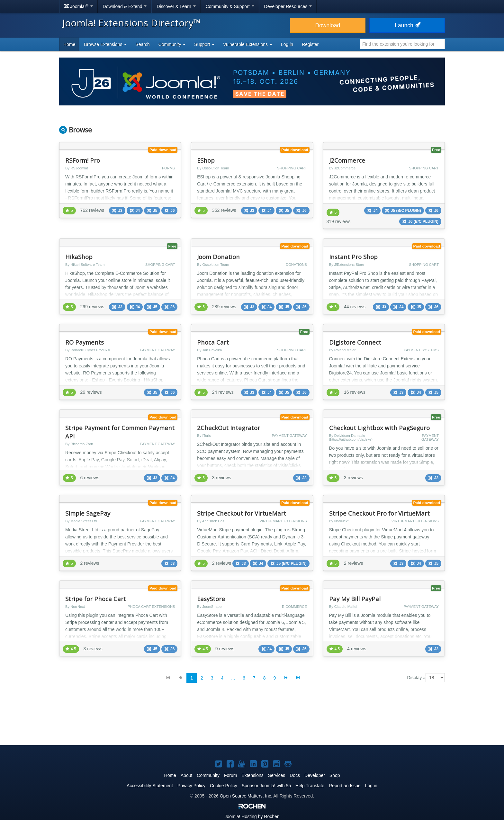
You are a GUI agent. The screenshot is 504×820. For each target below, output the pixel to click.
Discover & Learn (176, 6)
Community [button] (172, 44)
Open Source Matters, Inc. (246, 796)
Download (328, 25)
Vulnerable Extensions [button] (248, 44)
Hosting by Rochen (252, 816)
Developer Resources (288, 6)
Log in (287, 44)
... (233, 678)
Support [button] (204, 44)
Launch (407, 25)
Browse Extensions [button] (105, 44)
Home (69, 44)
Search (142, 44)
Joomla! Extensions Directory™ (132, 23)
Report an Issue (345, 786)
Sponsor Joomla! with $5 (266, 786)
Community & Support (230, 6)
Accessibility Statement (150, 786)
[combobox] (403, 44)
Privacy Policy (191, 786)
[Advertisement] (252, 719)
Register (310, 44)
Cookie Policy (224, 786)
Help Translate (310, 786)
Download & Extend (125, 6)
